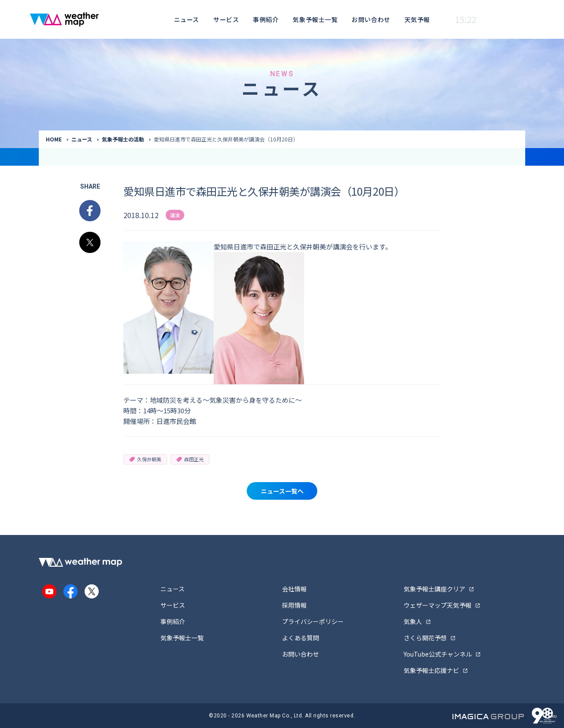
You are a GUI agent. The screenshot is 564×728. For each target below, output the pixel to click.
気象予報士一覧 (315, 19)
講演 (175, 215)
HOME (54, 139)
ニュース (187, 19)
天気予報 (417, 19)
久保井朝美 (145, 459)
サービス (226, 19)
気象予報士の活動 (123, 139)
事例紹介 (266, 19)
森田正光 (190, 459)
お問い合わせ (371, 19)
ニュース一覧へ (282, 491)
